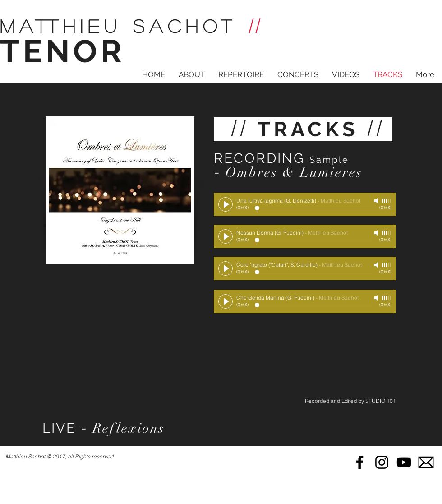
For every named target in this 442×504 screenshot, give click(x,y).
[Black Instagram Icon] (382, 462)
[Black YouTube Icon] (404, 462)
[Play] (226, 204)
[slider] (387, 201)
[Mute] (377, 201)
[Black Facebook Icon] (360, 462)
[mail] (426, 462)
